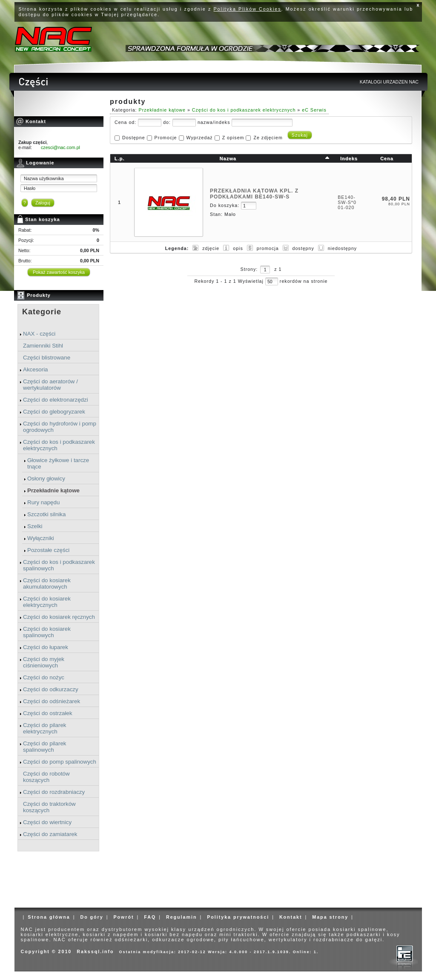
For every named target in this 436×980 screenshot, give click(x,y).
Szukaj (300, 135)
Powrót (123, 917)
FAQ (150, 917)
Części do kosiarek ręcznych (59, 617)
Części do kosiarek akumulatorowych (47, 583)
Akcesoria (36, 369)
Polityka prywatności (238, 917)
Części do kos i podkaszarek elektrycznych (59, 445)
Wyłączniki (41, 538)
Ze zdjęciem (268, 138)
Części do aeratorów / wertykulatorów (50, 385)
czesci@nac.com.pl (60, 147)
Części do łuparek (46, 647)
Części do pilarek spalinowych (44, 747)
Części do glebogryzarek (54, 412)
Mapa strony (330, 917)
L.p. (120, 158)
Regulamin (181, 917)
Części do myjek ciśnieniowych (44, 662)
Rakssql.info (95, 951)
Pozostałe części (48, 550)
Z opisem (233, 138)
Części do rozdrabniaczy (54, 792)
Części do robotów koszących (46, 777)
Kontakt (291, 917)
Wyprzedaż (199, 138)
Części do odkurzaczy (51, 689)
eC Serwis (314, 110)
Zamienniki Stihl (43, 346)
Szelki (35, 526)
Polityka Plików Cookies (248, 9)
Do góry (92, 917)
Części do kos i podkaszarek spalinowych (59, 565)
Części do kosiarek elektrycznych (47, 602)
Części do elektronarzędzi (56, 400)
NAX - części (39, 334)
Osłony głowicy (46, 479)
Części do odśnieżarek (52, 701)
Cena (387, 158)
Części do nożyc (44, 677)
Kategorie (42, 312)
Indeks (349, 158)
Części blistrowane (47, 358)
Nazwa (228, 158)
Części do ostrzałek (48, 713)
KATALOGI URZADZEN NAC (389, 82)
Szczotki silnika (46, 514)
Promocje (166, 138)
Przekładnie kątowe (53, 490)
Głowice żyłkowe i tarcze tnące (58, 463)
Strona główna (49, 917)
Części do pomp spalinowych (60, 762)
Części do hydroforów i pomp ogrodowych (60, 427)
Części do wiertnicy (47, 822)
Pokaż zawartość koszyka (59, 272)
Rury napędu (43, 502)
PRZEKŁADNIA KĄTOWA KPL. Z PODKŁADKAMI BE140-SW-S (254, 194)
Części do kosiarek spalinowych (47, 632)
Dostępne (134, 138)
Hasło (30, 188)
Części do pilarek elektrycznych (44, 728)
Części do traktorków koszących (49, 807)
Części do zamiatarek (50, 834)
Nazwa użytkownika (44, 178)
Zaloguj (43, 203)
